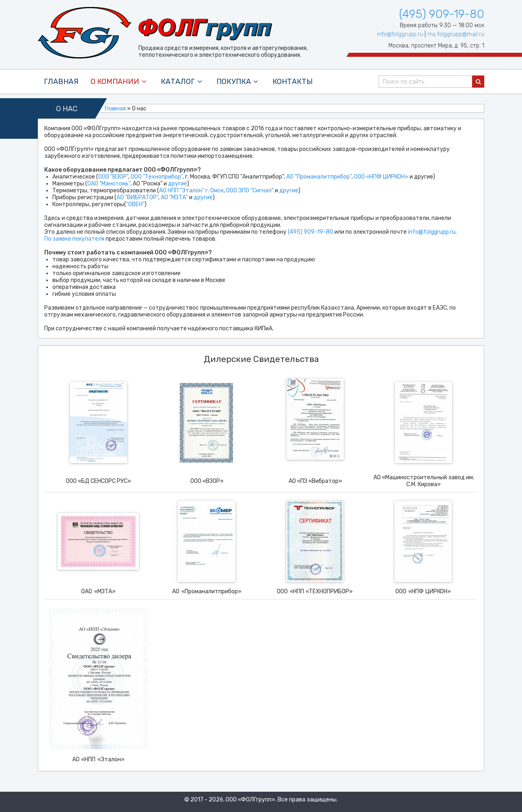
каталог (182, 82)
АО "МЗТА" (174, 197)
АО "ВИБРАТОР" (137, 197)
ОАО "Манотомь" (109, 184)
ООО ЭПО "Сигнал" (250, 191)
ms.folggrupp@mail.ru (456, 34)
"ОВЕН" (135, 204)
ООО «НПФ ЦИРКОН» (381, 177)
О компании (120, 82)
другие (178, 184)
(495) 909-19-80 (442, 14)
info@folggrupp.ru (400, 34)
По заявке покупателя (74, 239)
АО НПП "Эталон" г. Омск (191, 191)
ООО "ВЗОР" (113, 177)
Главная (61, 82)
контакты (292, 82)
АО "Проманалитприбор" (319, 177)
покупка (238, 82)
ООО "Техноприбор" (157, 177)
